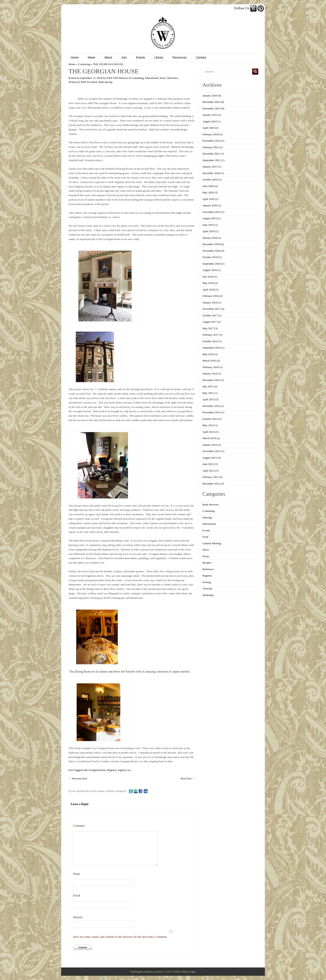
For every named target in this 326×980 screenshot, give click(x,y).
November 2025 (211, 108)
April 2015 (209, 399)
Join (124, 57)
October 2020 (210, 179)
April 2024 (209, 128)
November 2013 (211, 451)
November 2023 (211, 141)
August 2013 (210, 458)
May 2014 (208, 425)
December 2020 (211, 173)
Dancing (207, 517)
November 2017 (211, 309)
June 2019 (208, 225)
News (92, 57)
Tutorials (207, 588)
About (108, 57)
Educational (152, 78)
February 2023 (211, 147)
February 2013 (211, 477)
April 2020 (209, 199)
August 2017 (210, 322)
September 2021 (211, 160)
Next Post (188, 778)
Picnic (206, 556)
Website (78, 917)
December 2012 (211, 484)
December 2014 (211, 406)
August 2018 (210, 270)
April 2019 (209, 231)
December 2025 (211, 102)
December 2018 (211, 244)
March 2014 (209, 438)
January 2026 (210, 96)
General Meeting (212, 543)
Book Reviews (211, 505)
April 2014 (209, 432)
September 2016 (211, 348)
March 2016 (209, 361)
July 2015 (208, 386)
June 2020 (208, 186)
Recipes (207, 563)
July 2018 (208, 277)
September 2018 (211, 264)
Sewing (207, 582)
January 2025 (210, 115)
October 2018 (210, 257)
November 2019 (211, 212)
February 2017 (211, 335)
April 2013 (209, 471)
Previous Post (78, 778)
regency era (124, 770)
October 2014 (210, 419)
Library (159, 57)
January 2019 (210, 238)
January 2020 (210, 205)
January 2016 (210, 373)
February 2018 (211, 296)
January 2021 (210, 167)
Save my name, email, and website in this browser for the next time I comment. (120, 937)
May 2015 (208, 393)
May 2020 (208, 192)
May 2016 (208, 354)
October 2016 (210, 341)
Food (205, 537)
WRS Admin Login (185, 972)
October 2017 (210, 315)
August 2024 (210, 121)
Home (75, 57)
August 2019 (210, 218)
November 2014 (211, 412)
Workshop (208, 595)
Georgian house (97, 770)
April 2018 (209, 290)
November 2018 (211, 251)
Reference (173, 78)
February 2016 (211, 367)
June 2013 (208, 464)
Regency (112, 770)
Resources (180, 57)
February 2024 (211, 134)
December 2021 (211, 154)
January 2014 (210, 445)
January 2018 (210, 302)
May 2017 (208, 328)
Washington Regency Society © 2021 (151, 972)
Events (141, 57)
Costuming (84, 64)
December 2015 (211, 380)
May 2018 (208, 283)
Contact (201, 57)
